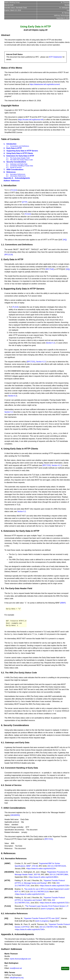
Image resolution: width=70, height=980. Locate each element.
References (11, 172)
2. (4, 148)
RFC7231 (9, 898)
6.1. (7, 164)
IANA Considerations (15, 170)
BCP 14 (18, 892)
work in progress (48, 909)
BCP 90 (37, 875)
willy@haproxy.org (17, 978)
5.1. (7, 158)
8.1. (7, 174)
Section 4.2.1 (41, 362)
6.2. (7, 166)
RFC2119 (9, 889)
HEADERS (9, 872)
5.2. (7, 160)
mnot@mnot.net (16, 968)
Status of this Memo (12, 68)
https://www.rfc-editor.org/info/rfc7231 (54, 903)
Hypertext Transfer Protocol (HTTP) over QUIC (42, 918)
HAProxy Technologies (62, 15)
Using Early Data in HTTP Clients (20, 153)
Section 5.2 (51, 343)
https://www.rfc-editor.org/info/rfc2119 (30, 894)
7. (4, 170)
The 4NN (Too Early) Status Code (21, 160)
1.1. (7, 146)
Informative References (18, 176)
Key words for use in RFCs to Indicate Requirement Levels (47, 889)
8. (4, 172)
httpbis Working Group (12, 2)
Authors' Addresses (12, 181)
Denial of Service (16, 167)
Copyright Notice (10, 105)
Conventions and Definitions (20, 146)
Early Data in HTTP (14, 148)
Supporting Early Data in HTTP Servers (22, 151)
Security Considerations (16, 162)
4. (4, 153)
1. (4, 144)
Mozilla (67, 5)
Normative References (18, 174)
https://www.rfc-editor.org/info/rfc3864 (43, 877)
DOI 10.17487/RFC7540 (49, 927)
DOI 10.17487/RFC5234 (57, 866)
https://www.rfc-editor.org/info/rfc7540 (30, 929)
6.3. (7, 167)
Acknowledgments (22, 178)
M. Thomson (65, 2)
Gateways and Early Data (19, 164)
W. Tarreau (66, 13)
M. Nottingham (64, 8)
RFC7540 (9, 924)
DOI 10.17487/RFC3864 (59, 875)
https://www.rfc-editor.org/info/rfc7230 (54, 886)
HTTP (7, 880)
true (68, 10)
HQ (6, 918)
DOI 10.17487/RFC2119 (39, 892)
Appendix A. (9, 178)
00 (46, 30)
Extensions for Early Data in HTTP (20, 156)
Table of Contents (10, 139)
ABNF (7, 863)
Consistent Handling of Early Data (21, 166)
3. (4, 151)
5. (4, 156)
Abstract (6, 35)
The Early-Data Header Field (20, 158)
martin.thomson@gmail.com (20, 959)
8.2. (7, 176)
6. (4, 162)
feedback (65, 968)
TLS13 (8, 906)
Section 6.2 (12, 396)
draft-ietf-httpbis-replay (34, 30)
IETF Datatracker (56, 57)
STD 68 (35, 866)
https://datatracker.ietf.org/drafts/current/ (45, 84)
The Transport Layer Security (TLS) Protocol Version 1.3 (47, 906)
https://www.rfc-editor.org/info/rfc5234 (41, 869)
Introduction (11, 144)
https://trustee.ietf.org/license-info (31, 120)
